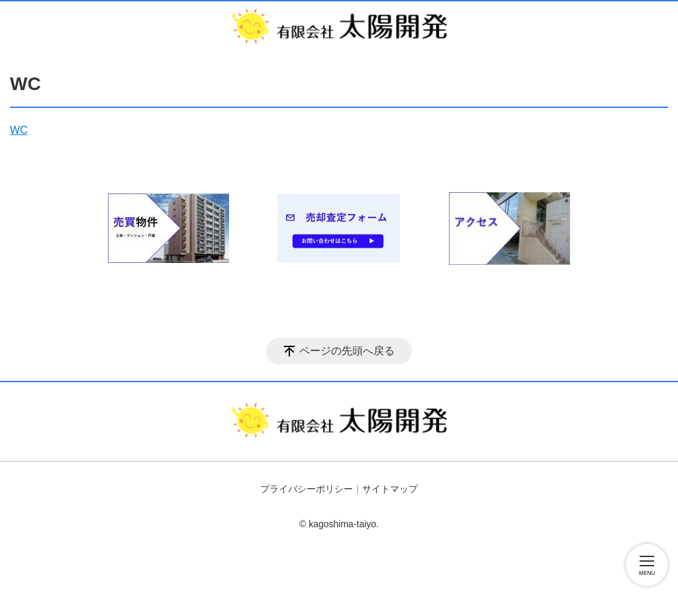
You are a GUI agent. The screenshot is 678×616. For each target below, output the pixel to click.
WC (19, 130)
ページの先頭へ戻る (347, 351)
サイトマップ (390, 489)
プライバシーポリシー (307, 489)
